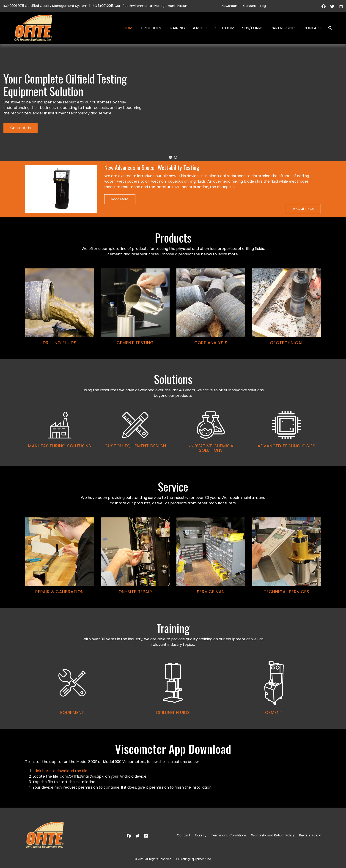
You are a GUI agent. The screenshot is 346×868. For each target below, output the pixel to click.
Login (264, 6)
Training (176, 28)
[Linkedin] (341, 7)
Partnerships (283, 28)
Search (328, 28)
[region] (173, 386)
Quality (201, 835)
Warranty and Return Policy (273, 835)
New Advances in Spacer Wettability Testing (152, 168)
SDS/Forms (253, 28)
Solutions (225, 28)
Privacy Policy (310, 835)
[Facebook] (324, 7)
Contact (312, 28)
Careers (249, 6)
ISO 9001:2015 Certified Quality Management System (45, 6)
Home (129, 28)
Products (151, 28)
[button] (170, 157)
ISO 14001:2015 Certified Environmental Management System (140, 6)
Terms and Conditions (229, 835)
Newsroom (230, 6)
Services (200, 28)
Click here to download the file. (60, 771)
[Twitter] (332, 7)
